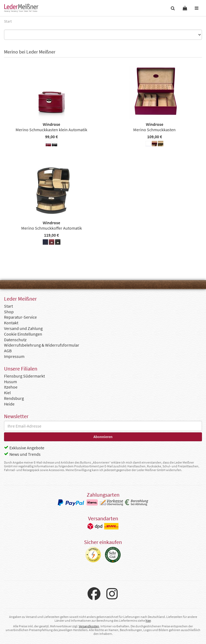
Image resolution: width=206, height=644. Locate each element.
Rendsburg (14, 398)
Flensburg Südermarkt (24, 376)
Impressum (14, 356)
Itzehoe (11, 387)
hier (148, 620)
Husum (10, 382)
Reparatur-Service (20, 317)
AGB (8, 351)
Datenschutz (15, 340)
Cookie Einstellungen (23, 334)
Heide (9, 404)
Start (8, 306)
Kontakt (11, 323)
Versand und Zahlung (23, 328)
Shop (9, 312)
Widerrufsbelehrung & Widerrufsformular (42, 345)
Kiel (7, 393)
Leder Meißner (21, 8)
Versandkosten (89, 626)
